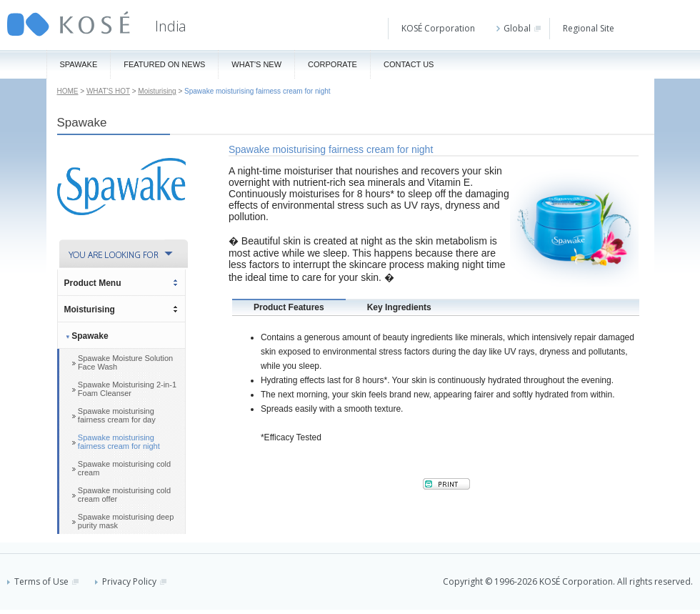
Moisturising (157, 91)
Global (519, 28)
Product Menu (93, 283)
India (171, 26)
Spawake (79, 64)
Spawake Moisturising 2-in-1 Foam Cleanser (127, 389)
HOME (68, 91)
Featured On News (164, 64)
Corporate (332, 64)
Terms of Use (43, 581)
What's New (256, 64)
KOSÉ (69, 24)
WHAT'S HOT (108, 91)
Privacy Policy (131, 581)
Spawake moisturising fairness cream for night (119, 442)
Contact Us (409, 64)
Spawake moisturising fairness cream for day (117, 415)
